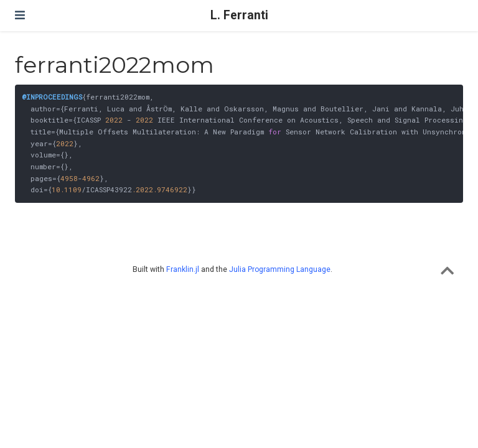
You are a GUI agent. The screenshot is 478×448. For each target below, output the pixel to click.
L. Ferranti (239, 15)
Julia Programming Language (280, 269)
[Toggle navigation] (20, 15)
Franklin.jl (183, 269)
